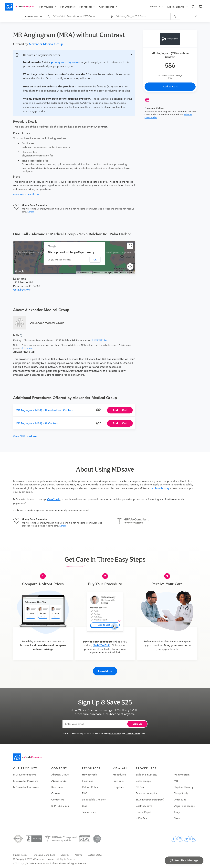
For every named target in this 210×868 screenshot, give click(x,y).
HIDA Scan (142, 816)
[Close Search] (198, 16)
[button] (74, 55)
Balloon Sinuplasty (146, 773)
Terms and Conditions (44, 853)
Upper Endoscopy (184, 804)
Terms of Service (133, 731)
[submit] (177, 16)
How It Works (90, 773)
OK (95, 260)
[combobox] (79, 16)
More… (178, 816)
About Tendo (59, 779)
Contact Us (58, 798)
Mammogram (182, 773)
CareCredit (54, 499)
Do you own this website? (59, 260)
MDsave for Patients (25, 773)
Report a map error (127, 273)
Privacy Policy (115, 731)
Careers (56, 791)
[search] (193, 7)
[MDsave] (20, 7)
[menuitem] (48, 7)
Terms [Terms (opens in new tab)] (116, 273)
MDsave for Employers (26, 785)
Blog (85, 804)
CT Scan (140, 785)
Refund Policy (90, 785)
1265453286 (99, 340)
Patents (78, 853)
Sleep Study (181, 791)
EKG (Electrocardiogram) (150, 798)
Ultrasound (180, 798)
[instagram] (180, 837)
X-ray (177, 810)
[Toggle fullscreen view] (130, 246)
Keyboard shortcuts (84, 273)
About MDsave (60, 773)
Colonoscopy (143, 779)
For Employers (68, 7)
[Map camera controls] (130, 267)
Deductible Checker (94, 798)
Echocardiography (146, 791)
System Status (95, 853)
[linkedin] (193, 837)
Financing (88, 779)
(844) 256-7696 (102, 645)
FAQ (85, 791)
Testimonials (89, 810)
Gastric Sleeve (144, 804)
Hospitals (118, 785)
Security (65, 853)
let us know (26, 348)
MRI (176, 779)
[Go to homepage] (28, 755)
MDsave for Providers (26, 779)
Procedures (119, 773)
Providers (118, 779)
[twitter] (187, 837)
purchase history (160, 488)
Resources (57, 785)
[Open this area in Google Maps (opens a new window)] (20, 272)
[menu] (89, 7)
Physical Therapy (184, 785)
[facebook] (174, 837)
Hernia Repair (144, 810)
